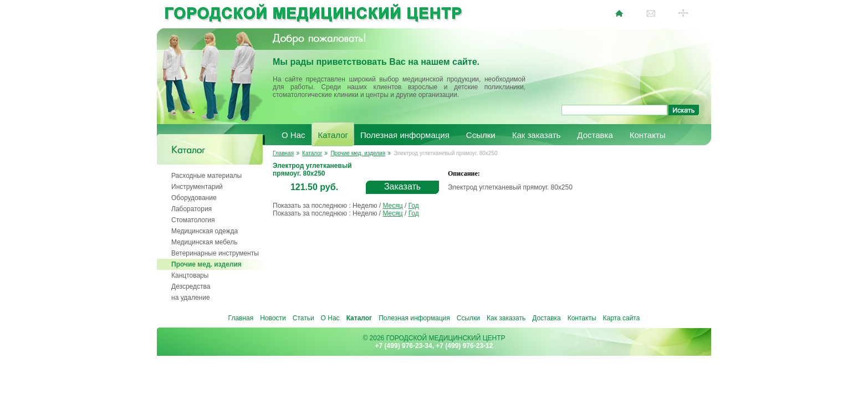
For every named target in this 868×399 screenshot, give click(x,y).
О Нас (293, 135)
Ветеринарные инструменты (215, 253)
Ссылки (481, 135)
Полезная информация (405, 135)
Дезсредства (191, 287)
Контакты (648, 135)
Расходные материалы (206, 176)
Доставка (595, 135)
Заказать (402, 186)
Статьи (303, 318)
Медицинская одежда (205, 231)
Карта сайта (622, 318)
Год (414, 206)
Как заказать (537, 135)
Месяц (392, 206)
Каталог (333, 135)
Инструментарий (197, 187)
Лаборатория (192, 209)
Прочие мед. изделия (206, 264)
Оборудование (194, 198)
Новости (273, 318)
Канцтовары (190, 275)
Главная (283, 153)
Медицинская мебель (205, 242)
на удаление (191, 298)
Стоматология (193, 220)
